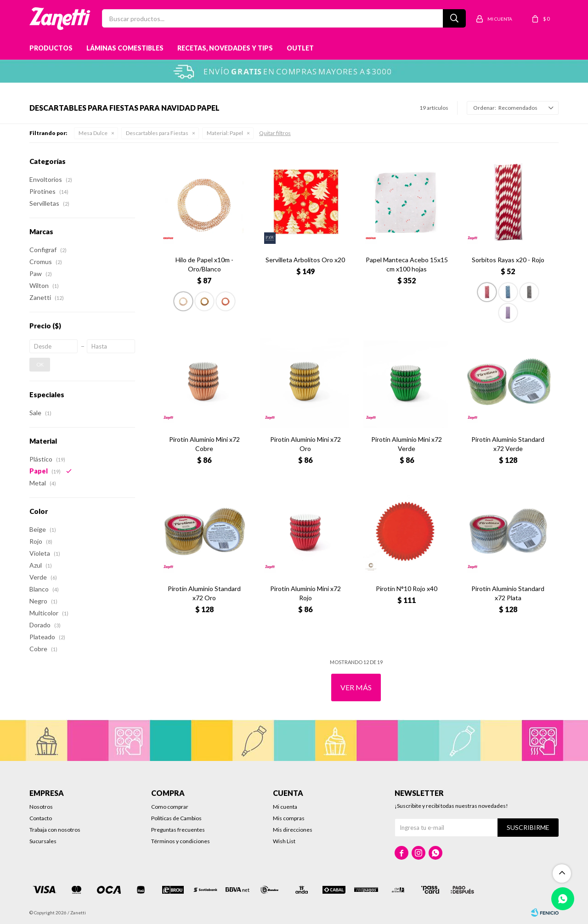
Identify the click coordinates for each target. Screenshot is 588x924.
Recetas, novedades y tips (225, 48)
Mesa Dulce (93, 133)
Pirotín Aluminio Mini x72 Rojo (305, 593)
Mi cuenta (285, 807)
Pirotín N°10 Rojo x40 (407, 589)
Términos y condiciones (181, 841)
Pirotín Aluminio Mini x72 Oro (305, 444)
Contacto (41, 818)
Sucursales (43, 841)
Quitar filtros (275, 133)
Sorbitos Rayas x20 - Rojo (508, 260)
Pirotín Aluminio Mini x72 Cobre (204, 444)
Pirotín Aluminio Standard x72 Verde (508, 444)
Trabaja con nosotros (55, 830)
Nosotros (41, 807)
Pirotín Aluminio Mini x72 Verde (407, 444)
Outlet (300, 48)
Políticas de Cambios (176, 818)
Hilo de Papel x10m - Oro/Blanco (204, 264)
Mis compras (289, 818)
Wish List (284, 841)
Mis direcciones (293, 830)
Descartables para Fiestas (157, 133)
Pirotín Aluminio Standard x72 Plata (508, 593)
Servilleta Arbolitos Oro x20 (305, 260)
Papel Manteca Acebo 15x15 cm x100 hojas (407, 264)
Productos (51, 48)
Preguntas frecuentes (178, 830)
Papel (225, 133)
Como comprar (170, 807)
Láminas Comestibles (125, 48)
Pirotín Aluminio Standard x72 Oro (204, 593)
